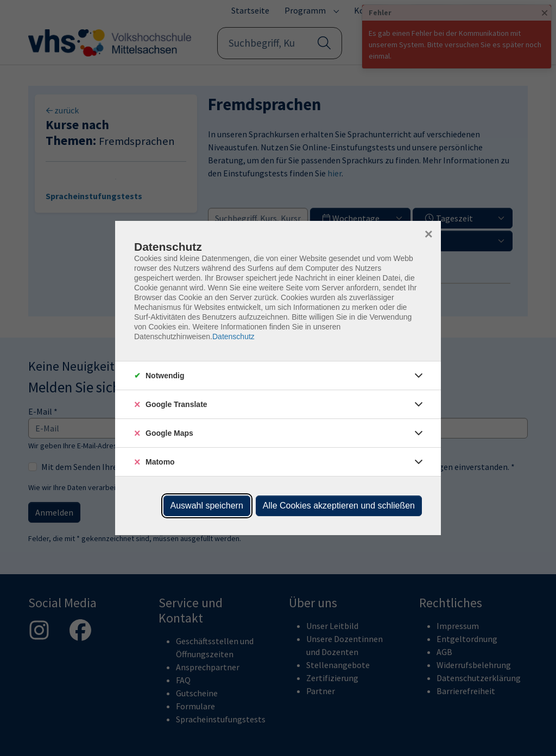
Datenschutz (233, 336)
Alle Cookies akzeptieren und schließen (339, 506)
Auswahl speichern (207, 506)
